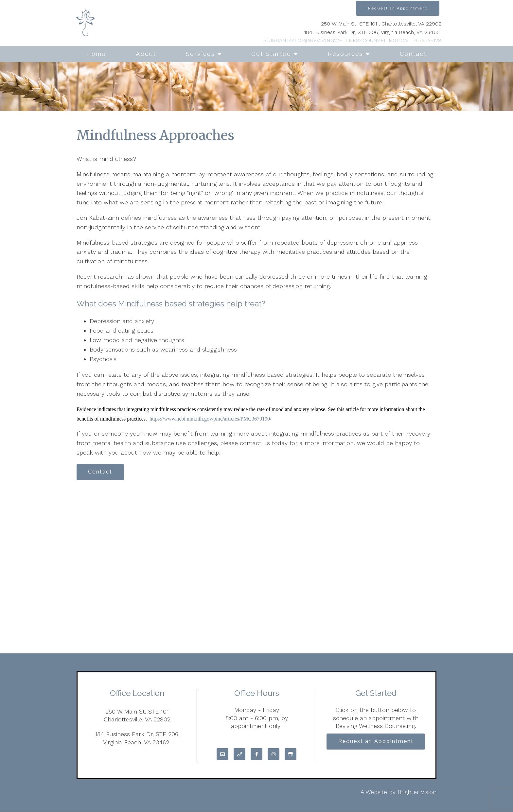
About (146, 54)
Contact (413, 54)
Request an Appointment (398, 8)
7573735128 (427, 40)
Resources (345, 54)
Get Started (271, 54)
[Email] (222, 754)
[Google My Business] (291, 754)
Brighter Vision (417, 792)
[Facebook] (256, 754)
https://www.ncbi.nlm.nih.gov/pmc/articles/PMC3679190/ (210, 419)
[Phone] (239, 754)
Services (200, 54)
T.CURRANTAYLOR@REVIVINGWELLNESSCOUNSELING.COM (335, 40)
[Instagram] (274, 754)
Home (96, 54)
